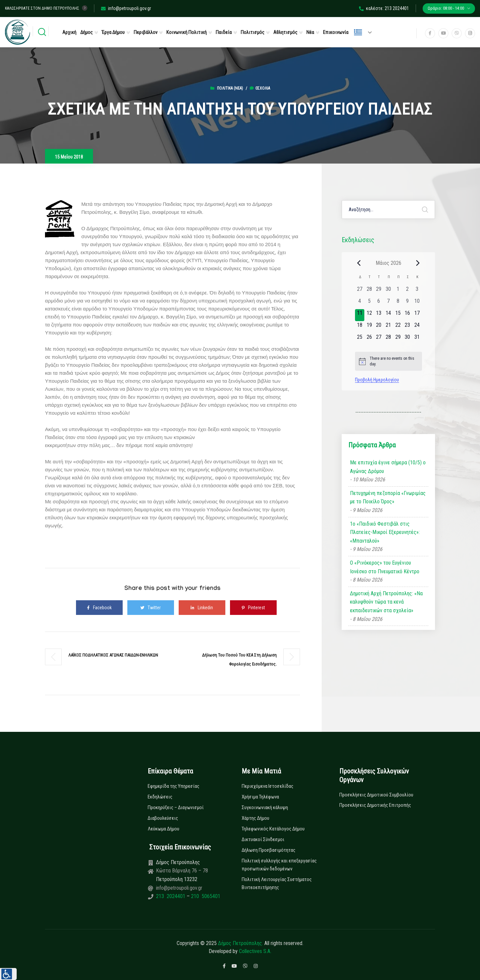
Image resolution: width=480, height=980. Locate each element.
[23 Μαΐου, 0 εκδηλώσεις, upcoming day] (407, 327)
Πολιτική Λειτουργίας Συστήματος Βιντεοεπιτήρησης (277, 883)
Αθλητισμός (285, 32)
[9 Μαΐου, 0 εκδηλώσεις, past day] (407, 303)
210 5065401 (205, 896)
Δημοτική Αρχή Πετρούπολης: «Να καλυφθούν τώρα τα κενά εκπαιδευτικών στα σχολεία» (386, 602)
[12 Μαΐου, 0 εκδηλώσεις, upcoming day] (369, 315)
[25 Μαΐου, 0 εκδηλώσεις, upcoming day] (360, 339)
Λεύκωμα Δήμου (163, 829)
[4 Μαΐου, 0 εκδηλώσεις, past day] (360, 303)
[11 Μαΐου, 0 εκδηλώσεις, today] (360, 315)
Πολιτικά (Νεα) (230, 88)
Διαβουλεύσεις (163, 818)
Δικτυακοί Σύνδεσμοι (263, 839)
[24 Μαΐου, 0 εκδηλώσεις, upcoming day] (417, 327)
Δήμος (86, 32)
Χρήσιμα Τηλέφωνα (260, 797)
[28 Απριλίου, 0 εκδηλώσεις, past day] (369, 291)
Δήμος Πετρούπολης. (240, 943)
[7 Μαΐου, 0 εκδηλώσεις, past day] (388, 303)
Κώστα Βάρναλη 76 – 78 (182, 871)
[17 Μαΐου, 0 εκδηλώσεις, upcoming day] (417, 315)
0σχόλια (260, 88)
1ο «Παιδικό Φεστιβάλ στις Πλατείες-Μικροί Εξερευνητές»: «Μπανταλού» (385, 532)
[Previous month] (359, 263)
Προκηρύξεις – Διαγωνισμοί (176, 807)
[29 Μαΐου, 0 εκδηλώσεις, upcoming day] (398, 339)
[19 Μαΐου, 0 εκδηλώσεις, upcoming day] (369, 327)
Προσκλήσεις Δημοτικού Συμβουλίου (376, 795)
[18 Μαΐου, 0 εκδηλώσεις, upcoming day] (360, 327)
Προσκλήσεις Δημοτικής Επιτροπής (375, 805)
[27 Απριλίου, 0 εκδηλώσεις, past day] (360, 291)
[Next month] (418, 263)
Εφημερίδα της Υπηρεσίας (173, 786)
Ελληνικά (358, 32)
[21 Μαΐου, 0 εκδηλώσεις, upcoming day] (388, 327)
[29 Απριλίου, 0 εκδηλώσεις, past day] (379, 291)
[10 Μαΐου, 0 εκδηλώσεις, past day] (417, 303)
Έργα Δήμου (113, 32)
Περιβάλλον (145, 32)
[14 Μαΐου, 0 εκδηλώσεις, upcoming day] (388, 315)
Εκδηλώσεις (160, 797)
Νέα (310, 32)
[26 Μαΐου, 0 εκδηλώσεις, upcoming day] (369, 339)
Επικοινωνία (336, 32)
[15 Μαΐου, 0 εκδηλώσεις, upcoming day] (398, 315)
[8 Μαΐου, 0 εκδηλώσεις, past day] (398, 303)
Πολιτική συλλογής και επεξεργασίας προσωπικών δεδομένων (279, 865)
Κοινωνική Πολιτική (186, 32)
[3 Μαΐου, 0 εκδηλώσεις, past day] (417, 291)
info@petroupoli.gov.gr (126, 8)
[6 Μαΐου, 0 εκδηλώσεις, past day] (379, 303)
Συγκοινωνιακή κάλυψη (265, 807)
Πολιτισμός (252, 32)
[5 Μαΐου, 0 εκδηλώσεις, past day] (369, 303)
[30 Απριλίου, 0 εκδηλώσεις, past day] (388, 291)
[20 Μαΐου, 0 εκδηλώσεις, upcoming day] (379, 327)
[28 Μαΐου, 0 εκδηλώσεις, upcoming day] (388, 339)
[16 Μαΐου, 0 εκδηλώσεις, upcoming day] (407, 315)
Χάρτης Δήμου (255, 818)
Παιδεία (224, 32)
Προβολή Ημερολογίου (377, 380)
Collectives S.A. (255, 951)
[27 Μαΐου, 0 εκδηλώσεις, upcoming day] (379, 339)
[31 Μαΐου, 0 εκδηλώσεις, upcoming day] (417, 339)
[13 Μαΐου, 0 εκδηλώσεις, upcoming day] (379, 315)
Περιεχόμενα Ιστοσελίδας (267, 786)
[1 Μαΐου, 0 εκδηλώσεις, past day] (398, 291)
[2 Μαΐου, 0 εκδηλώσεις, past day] (407, 291)
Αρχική (69, 32)
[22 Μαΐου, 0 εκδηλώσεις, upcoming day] (398, 327)
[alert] (388, 361)
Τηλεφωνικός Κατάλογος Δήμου (273, 829)
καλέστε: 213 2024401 (384, 8)
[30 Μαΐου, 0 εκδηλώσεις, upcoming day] (407, 339)
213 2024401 (171, 896)
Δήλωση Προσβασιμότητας (268, 850)
